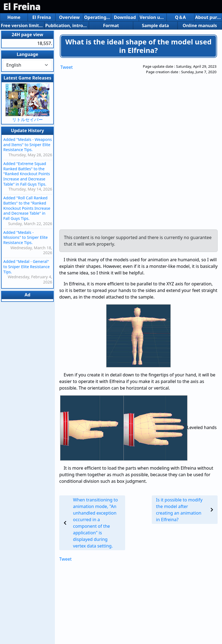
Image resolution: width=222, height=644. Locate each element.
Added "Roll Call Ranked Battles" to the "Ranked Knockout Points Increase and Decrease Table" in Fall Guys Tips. (27, 208)
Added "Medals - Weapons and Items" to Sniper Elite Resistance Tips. (28, 144)
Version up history (153, 17)
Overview (69, 17)
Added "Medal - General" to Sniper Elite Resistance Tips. (26, 266)
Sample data (155, 25)
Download (125, 17)
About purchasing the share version (208, 17)
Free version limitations (22, 25)
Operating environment (97, 17)
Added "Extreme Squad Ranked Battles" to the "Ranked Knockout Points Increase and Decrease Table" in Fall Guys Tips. (27, 174)
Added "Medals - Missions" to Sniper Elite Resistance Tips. (26, 237)
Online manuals (200, 25)
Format (111, 25)
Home (14, 17)
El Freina (22, 6)
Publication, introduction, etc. (67, 25)
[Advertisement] (118, 146)
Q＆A (180, 17)
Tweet (67, 67)
